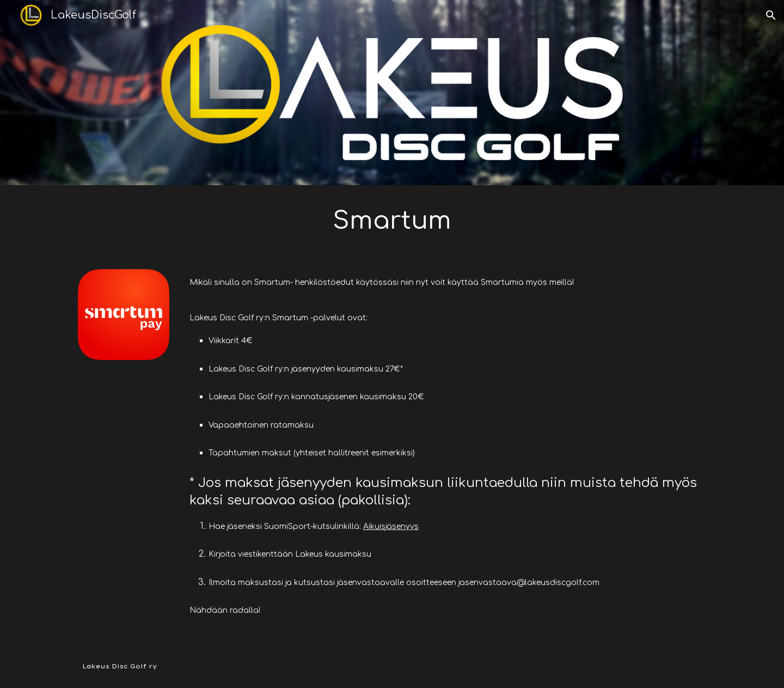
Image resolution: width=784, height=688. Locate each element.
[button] (771, 15)
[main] (392, 221)
